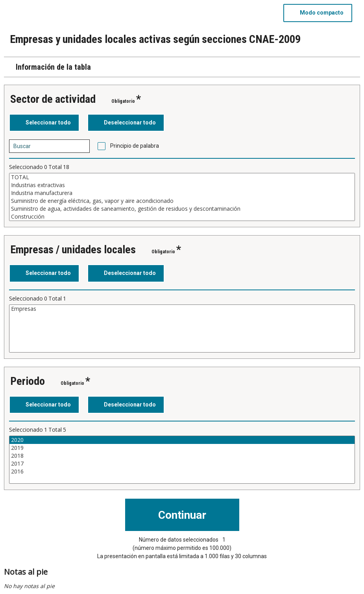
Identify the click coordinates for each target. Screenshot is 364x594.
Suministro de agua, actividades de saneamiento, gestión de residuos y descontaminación (182, 209)
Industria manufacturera (182, 193)
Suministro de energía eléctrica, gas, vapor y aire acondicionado (182, 201)
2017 (182, 464)
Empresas (182, 309)
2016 (182, 471)
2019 (182, 448)
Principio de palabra (135, 146)
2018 (182, 456)
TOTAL (182, 177)
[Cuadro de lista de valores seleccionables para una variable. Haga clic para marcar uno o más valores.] (182, 197)
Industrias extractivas (182, 185)
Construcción (182, 217)
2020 (182, 440)
